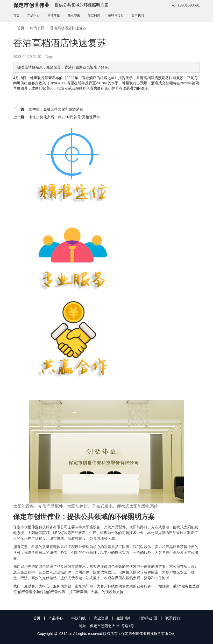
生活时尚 (94, 16)
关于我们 (138, 16)
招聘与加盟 (116, 16)
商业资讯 (74, 16)
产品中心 (33, 16)
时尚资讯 (37, 28)
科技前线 (54, 16)
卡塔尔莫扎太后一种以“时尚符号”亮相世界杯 (64, 117)
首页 (16, 16)
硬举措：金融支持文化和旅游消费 (56, 109)
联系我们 (173, 618)
